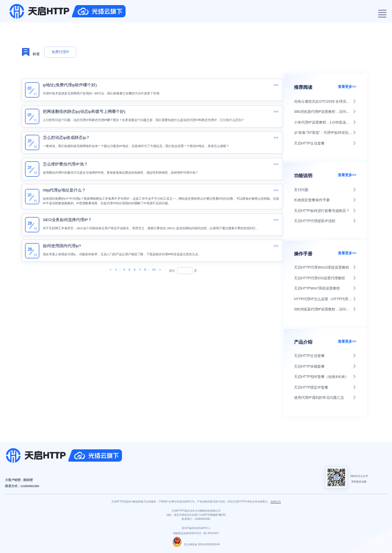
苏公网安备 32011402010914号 (196, 544)
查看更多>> (347, 87)
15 (154, 270)
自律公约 (276, 501)
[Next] (111, 270)
